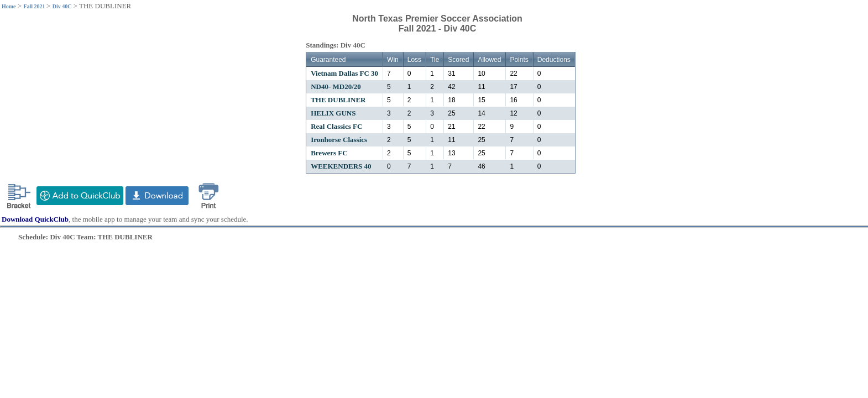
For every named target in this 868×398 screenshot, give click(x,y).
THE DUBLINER (338, 100)
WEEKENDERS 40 (341, 166)
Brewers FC (329, 153)
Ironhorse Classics (339, 140)
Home (9, 6)
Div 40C (62, 6)
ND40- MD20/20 (336, 87)
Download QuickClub (35, 219)
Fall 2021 (35, 6)
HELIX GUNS (333, 113)
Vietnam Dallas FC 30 (344, 73)
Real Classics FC (336, 126)
